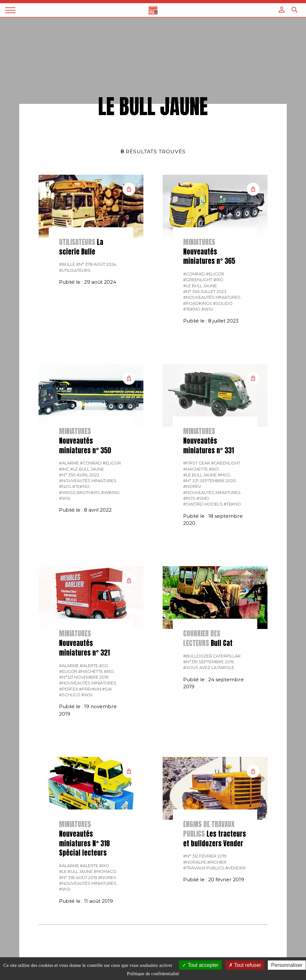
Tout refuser (245, 965)
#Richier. (217, 862)
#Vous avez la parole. (209, 668)
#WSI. (208, 309)
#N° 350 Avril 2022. (80, 475)
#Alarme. (69, 463)
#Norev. (193, 486)
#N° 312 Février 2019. (205, 856)
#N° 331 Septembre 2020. (210, 481)
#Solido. (223, 303)
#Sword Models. (203, 504)
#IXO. (219, 280)
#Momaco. (106, 871)
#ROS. (190, 498)
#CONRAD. (195, 274)
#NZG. (66, 486)
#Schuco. (70, 695)
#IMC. (65, 469)
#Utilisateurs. (75, 270)
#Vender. (236, 868)
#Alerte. (89, 666)
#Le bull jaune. (200, 286)
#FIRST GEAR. (197, 463)
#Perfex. (69, 689)
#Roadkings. (198, 303)
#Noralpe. (195, 862)
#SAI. (107, 689)
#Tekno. (192, 309)
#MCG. (225, 475)
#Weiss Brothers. (80, 493)
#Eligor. (216, 274)
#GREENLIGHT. (198, 280)
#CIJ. (104, 666)
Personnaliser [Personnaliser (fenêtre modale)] (287, 965)
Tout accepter (200, 965)
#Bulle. (68, 264)
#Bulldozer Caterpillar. (212, 656)
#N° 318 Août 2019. (79, 878)
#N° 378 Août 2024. (97, 264)
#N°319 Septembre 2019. (209, 662)
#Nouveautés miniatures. (212, 297)
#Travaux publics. (204, 868)
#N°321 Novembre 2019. (84, 677)
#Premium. (90, 689)
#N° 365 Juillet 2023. (205, 292)
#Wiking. (111, 493)
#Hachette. (196, 469)
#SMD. (203, 498)
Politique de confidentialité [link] (153, 974)
